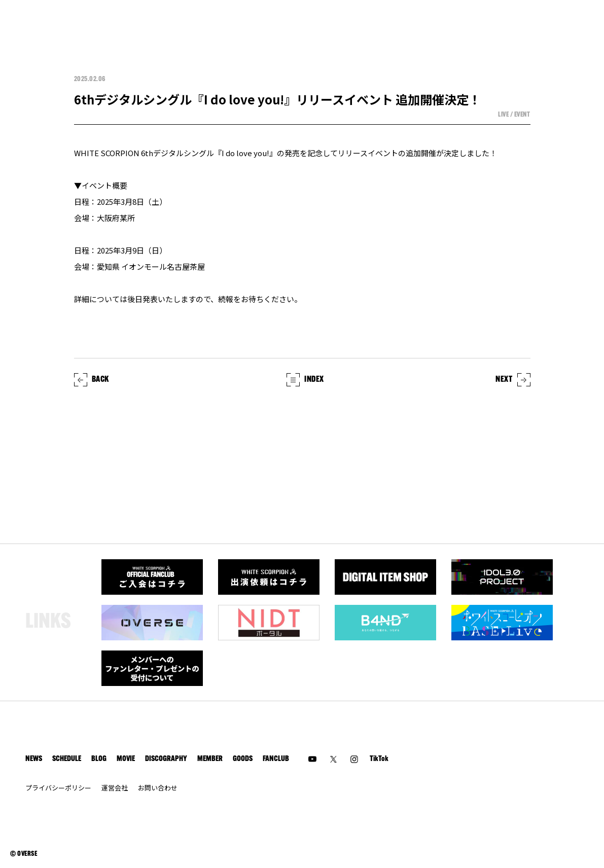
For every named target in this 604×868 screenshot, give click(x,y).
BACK (92, 380)
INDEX (305, 380)
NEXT (513, 380)
